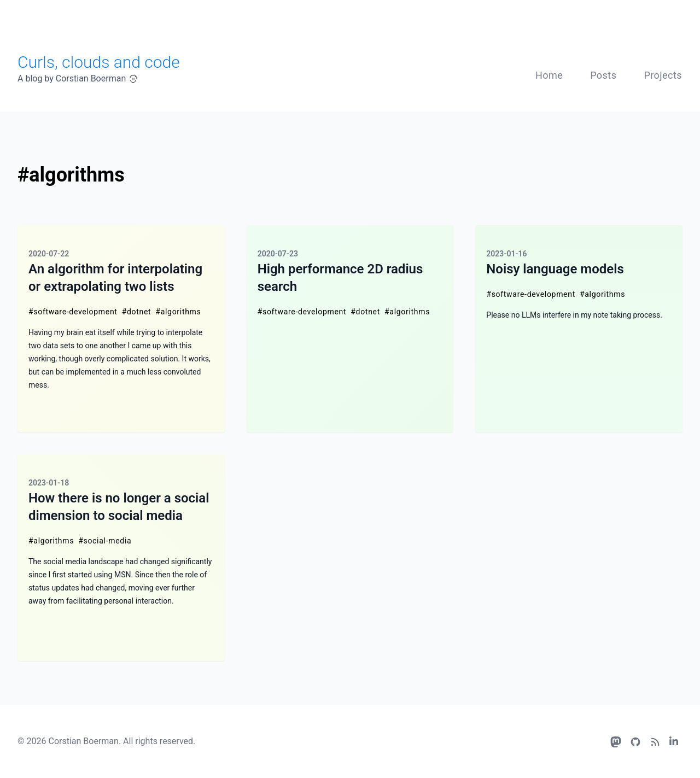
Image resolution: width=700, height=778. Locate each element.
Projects (663, 75)
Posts (603, 75)
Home (549, 75)
